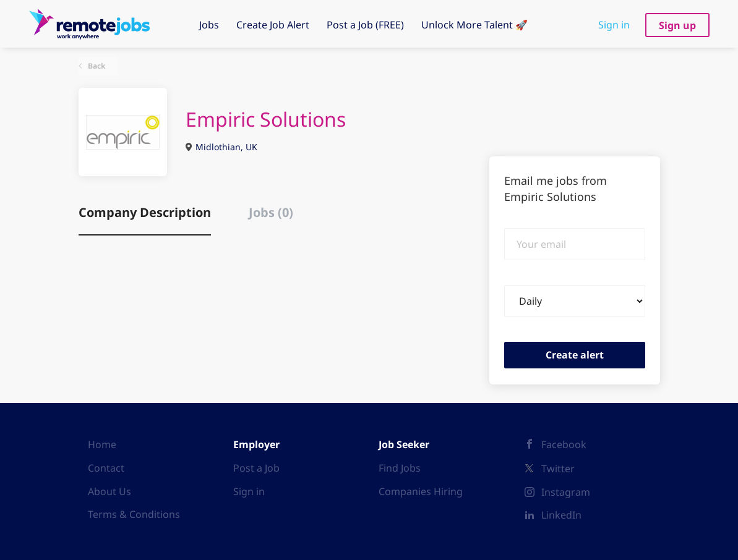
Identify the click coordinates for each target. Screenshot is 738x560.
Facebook (564, 444)
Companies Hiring (421, 491)
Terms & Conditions (134, 514)
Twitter (558, 469)
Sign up (677, 25)
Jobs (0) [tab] (271, 212)
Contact (106, 468)
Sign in (614, 25)
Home (102, 444)
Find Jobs (400, 468)
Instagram (566, 492)
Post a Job (256, 468)
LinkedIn (561, 515)
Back (96, 66)
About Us (109, 491)
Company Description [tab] (145, 212)
